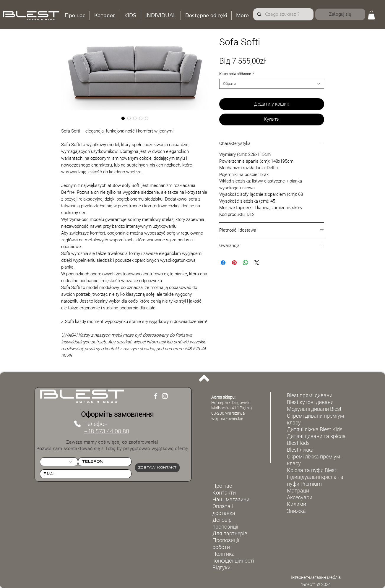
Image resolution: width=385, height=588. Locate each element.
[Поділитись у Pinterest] (234, 263)
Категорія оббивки (237, 74)
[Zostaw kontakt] (157, 468)
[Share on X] (257, 263)
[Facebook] (156, 396)
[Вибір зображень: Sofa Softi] (123, 118)
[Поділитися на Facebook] (223, 263)
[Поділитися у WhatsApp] (246, 263)
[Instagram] (165, 396)
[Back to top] (204, 378)
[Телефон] (78, 424)
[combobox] (272, 84)
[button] (371, 15)
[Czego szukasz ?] (283, 14)
